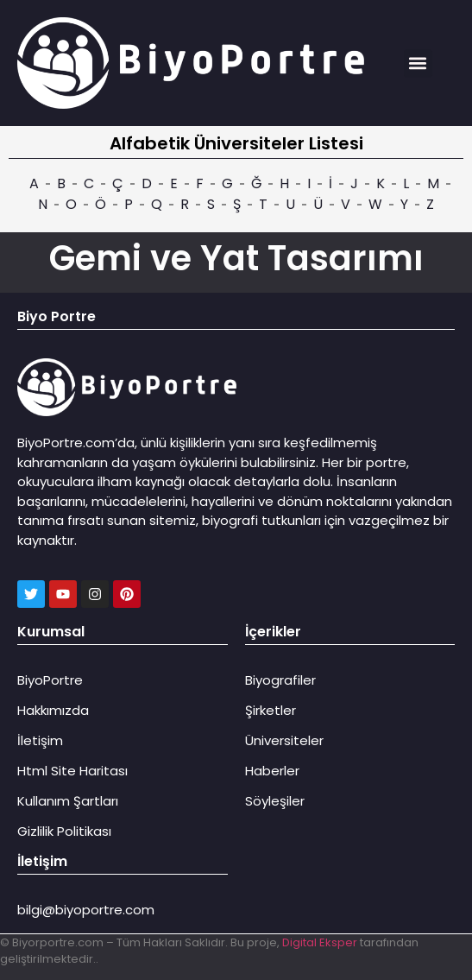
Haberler (272, 771)
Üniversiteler (284, 740)
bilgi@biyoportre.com (86, 910)
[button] (418, 63)
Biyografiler (280, 680)
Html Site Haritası (72, 771)
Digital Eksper (320, 942)
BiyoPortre (50, 680)
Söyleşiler (275, 801)
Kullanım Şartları (68, 801)
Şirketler (271, 710)
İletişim (40, 740)
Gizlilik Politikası (64, 831)
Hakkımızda (53, 710)
